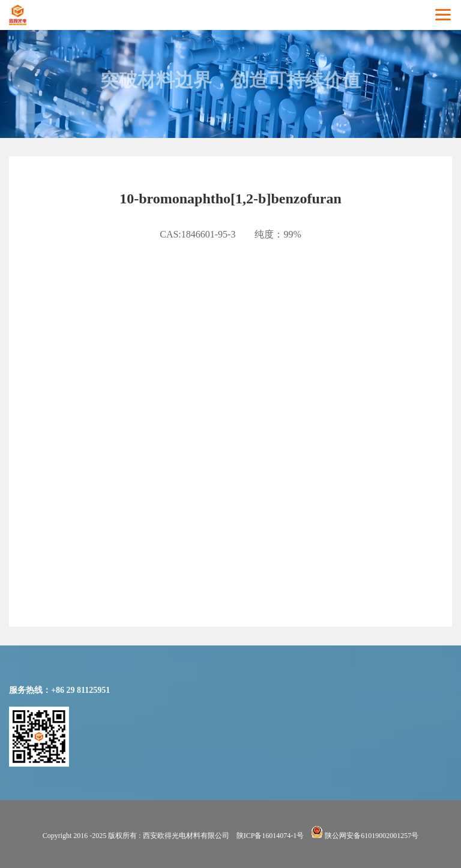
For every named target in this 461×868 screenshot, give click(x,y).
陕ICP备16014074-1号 (270, 836)
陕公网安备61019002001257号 (365, 836)
